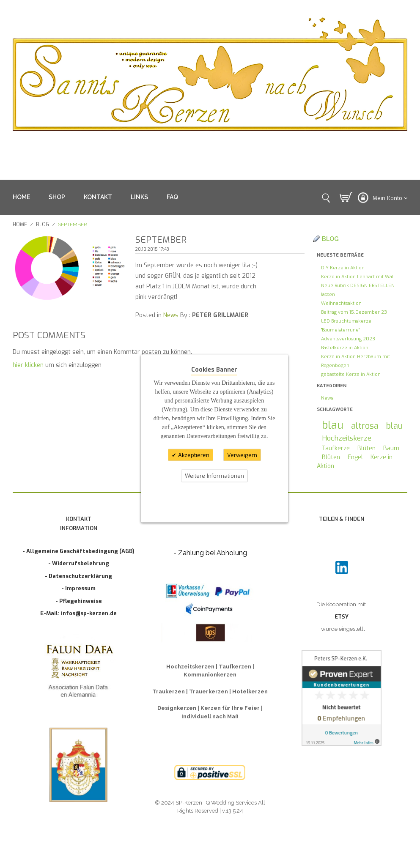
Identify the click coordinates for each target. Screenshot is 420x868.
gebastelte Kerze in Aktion (351, 374)
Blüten (366, 448)
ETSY (342, 617)
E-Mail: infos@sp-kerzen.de (78, 613)
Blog (43, 225)
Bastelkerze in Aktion (345, 348)
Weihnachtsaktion (341, 303)
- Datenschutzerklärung (78, 576)
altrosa (365, 426)
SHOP (57, 197)
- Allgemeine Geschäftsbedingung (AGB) (78, 551)
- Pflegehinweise (79, 601)
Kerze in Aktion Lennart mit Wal (357, 277)
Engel (355, 457)
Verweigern (242, 455)
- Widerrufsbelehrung (79, 563)
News (171, 315)
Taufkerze (336, 448)
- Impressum (78, 588)
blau (333, 425)
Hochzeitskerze (347, 438)
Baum (391, 448)
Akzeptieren (193, 455)
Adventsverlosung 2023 (348, 339)
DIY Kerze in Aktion (343, 268)
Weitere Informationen (214, 476)
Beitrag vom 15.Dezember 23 (354, 312)
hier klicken (28, 365)
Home (20, 225)
